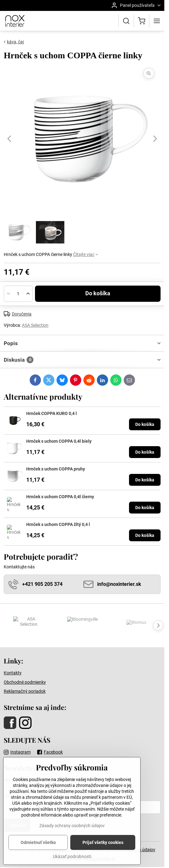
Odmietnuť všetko (38, 855)
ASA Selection (35, 325)
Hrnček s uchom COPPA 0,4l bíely (59, 441)
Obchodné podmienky (25, 682)
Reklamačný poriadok (25, 691)
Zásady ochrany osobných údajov (72, 838)
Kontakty (13, 673)
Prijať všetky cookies (103, 855)
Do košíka (98, 293)
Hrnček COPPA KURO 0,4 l (52, 413)
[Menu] (157, 21)
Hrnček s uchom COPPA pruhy (56, 469)
